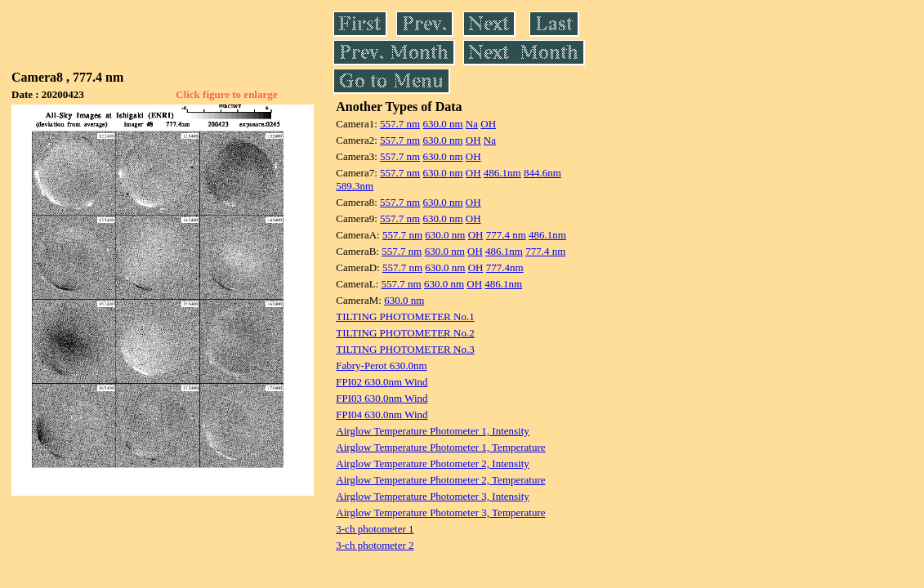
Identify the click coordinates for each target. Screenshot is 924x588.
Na (472, 124)
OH (488, 124)
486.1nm (502, 173)
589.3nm (355, 186)
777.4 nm (506, 235)
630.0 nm (442, 124)
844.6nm (542, 173)
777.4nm (505, 267)
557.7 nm (400, 124)
